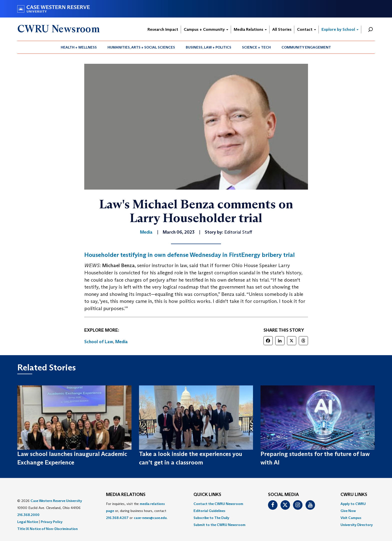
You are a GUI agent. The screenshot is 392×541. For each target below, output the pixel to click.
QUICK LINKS (207, 495)
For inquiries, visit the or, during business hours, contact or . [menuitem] (137, 511)
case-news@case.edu (150, 518)
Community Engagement (306, 47)
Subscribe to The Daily (211, 518)
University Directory (357, 525)
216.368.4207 (117, 518)
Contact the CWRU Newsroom (218, 504)
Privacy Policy (52, 522)
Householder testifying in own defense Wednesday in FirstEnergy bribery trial (189, 255)
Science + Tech (256, 47)
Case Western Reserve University (56, 501)
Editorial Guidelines (209, 511)
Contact (306, 29)
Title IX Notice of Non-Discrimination (47, 529)
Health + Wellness (79, 47)
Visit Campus (351, 518)
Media (121, 342)
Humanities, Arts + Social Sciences (141, 47)
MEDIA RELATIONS (126, 495)
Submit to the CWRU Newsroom (219, 525)
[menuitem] (79, 47)
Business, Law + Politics (208, 47)
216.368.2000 (28, 515)
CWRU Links (354, 495)
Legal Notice (28, 522)
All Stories (282, 29)
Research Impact (163, 29)
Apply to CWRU (353, 504)
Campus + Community (206, 29)
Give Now (348, 511)
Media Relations (250, 29)
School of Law (99, 342)
